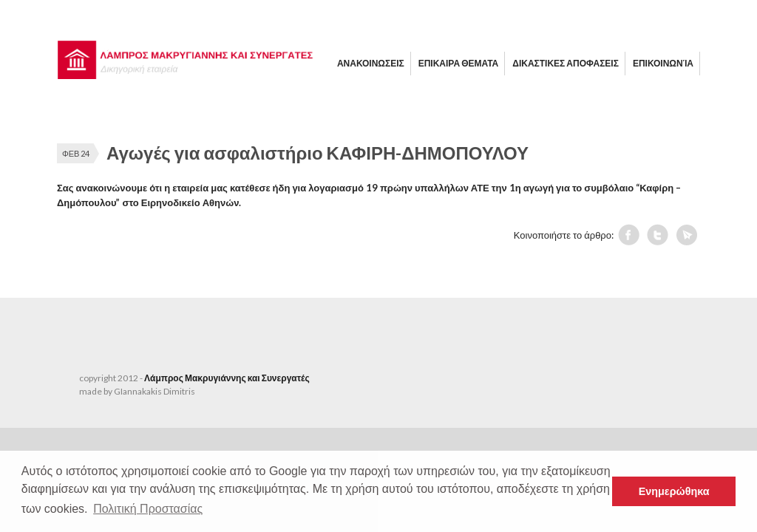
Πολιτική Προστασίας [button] (148, 509)
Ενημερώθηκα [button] (674, 491)
